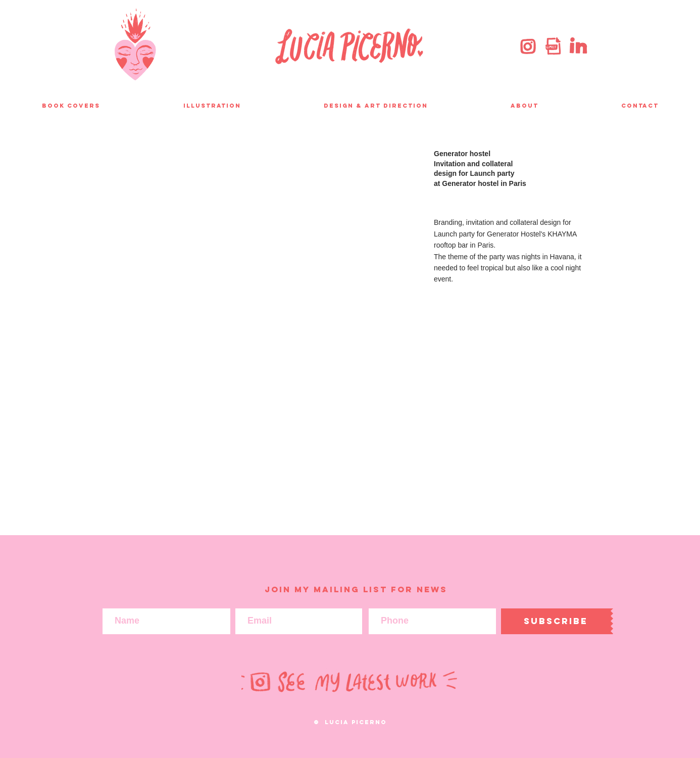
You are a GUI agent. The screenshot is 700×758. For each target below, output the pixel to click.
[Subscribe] (556, 621)
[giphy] (553, 46)
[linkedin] (578, 46)
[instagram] (528, 46)
